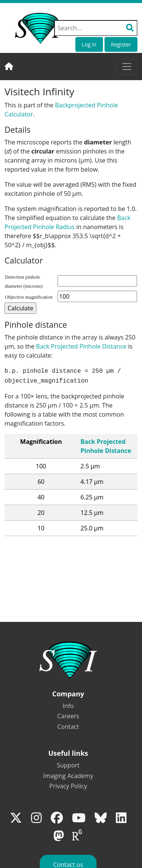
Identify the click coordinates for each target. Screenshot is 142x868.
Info (68, 706)
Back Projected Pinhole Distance (81, 346)
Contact (68, 727)
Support (68, 765)
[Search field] (96, 28)
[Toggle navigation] (127, 67)
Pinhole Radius (54, 227)
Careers (68, 716)
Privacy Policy (68, 786)
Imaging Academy (68, 776)
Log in (89, 44)
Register (121, 44)
